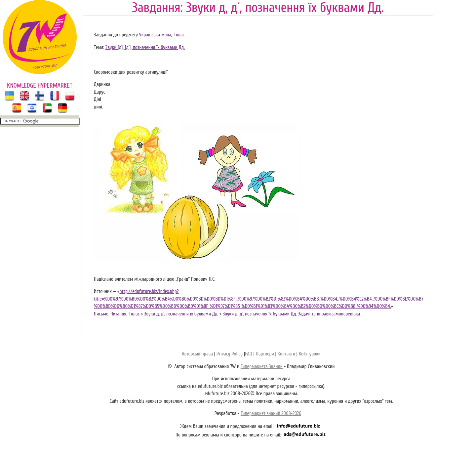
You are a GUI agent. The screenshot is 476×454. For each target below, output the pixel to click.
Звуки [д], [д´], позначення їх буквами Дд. (145, 47)
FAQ (248, 354)
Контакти (286, 354)
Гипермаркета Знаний (262, 367)
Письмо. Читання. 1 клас (117, 314)
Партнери (265, 354)
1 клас (179, 35)
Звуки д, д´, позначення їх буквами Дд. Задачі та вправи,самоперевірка (292, 314)
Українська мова (155, 35)
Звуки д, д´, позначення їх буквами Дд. (181, 314)
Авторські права (197, 354)
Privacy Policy (230, 354)
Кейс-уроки (310, 354)
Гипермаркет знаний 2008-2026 (271, 413)
